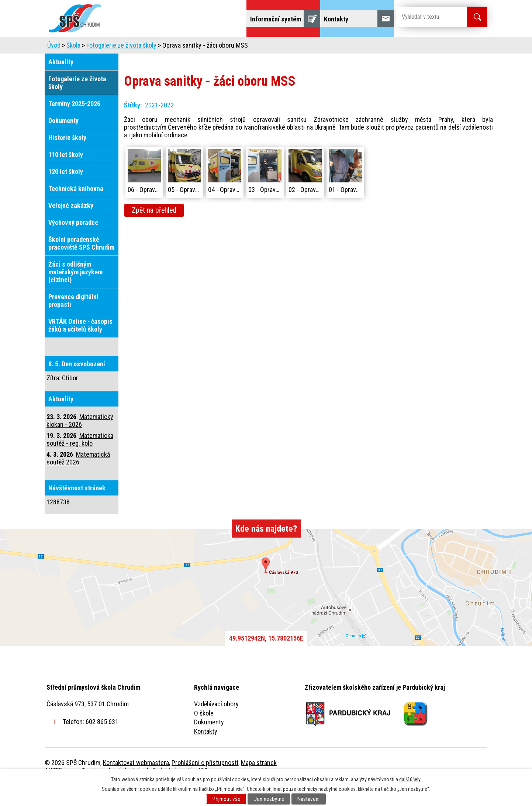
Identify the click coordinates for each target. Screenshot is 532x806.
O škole (204, 734)
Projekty (387, 47)
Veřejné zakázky (71, 226)
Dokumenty (63, 141)
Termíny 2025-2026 (74, 124)
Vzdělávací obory (216, 725)
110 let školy (66, 175)
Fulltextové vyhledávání (447, 47)
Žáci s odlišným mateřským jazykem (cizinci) (75, 293)
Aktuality (61, 83)
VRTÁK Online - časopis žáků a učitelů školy (80, 346)
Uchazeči (167, 47)
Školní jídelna (272, 47)
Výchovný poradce (73, 243)
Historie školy (67, 158)
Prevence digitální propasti (73, 321)
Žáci (313, 47)
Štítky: (133, 126)
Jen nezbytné (269, 799)
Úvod (102, 47)
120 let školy (66, 192)
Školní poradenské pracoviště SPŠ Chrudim (81, 264)
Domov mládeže (217, 47)
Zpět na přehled (154, 231)
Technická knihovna (76, 209)
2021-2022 (159, 126)
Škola (132, 47)
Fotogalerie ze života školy (121, 66)
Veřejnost (347, 47)
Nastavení (308, 799)
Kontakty (206, 752)
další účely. (410, 779)
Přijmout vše (227, 799)
